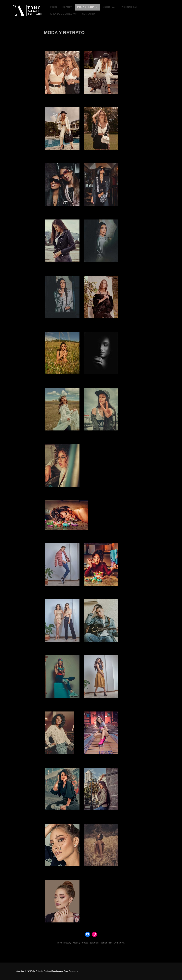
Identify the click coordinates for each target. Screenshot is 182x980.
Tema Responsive (71, 971)
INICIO (54, 7)
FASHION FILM (129, 7)
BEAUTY (67, 7)
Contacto (118, 943)
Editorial (94, 943)
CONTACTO (88, 14)
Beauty (68, 943)
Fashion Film (106, 943)
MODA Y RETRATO (87, 7)
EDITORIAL (109, 7)
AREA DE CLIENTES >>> (63, 14)
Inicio (60, 943)
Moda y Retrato (80, 943)
